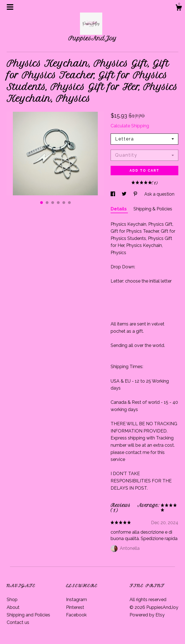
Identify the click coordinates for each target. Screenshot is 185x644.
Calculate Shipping (130, 126)
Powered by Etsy (147, 615)
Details (119, 209)
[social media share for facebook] (113, 194)
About (13, 607)
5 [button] (64, 203)
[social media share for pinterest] (136, 194)
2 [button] (47, 203)
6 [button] (69, 203)
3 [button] (53, 203)
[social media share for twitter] (125, 194)
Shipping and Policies (28, 615)
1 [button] (42, 203)
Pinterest (75, 607)
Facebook (76, 615)
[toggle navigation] (10, 7)
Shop (12, 600)
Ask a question (159, 194)
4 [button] (58, 203)
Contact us (18, 622)
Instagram (76, 600)
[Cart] (179, 8)
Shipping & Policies (153, 209)
